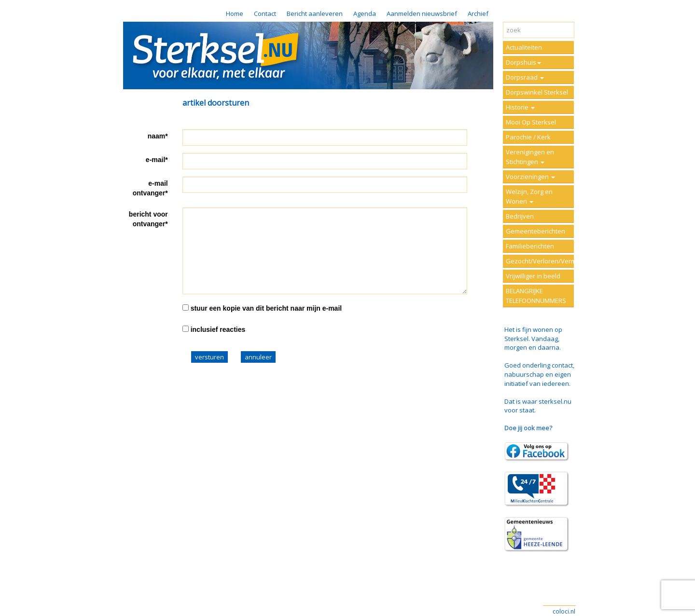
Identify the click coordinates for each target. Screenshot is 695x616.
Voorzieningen (530, 177)
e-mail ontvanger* (150, 188)
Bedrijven (520, 216)
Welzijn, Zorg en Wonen (529, 196)
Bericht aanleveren (315, 14)
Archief (478, 14)
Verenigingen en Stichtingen (530, 157)
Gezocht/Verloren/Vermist (540, 261)
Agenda (365, 14)
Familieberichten (530, 246)
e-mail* (157, 160)
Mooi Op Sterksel (531, 122)
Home (235, 14)
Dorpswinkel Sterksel (537, 92)
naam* (158, 136)
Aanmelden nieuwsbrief (422, 14)
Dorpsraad (525, 77)
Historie (520, 107)
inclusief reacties (218, 329)
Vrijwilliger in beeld (533, 276)
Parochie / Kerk (528, 137)
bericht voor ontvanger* (148, 219)
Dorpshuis (523, 62)
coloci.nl (564, 611)
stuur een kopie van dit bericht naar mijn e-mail (266, 308)
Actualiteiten (524, 47)
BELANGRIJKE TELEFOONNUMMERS (536, 296)
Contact (265, 14)
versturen (209, 357)
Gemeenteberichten (535, 231)
